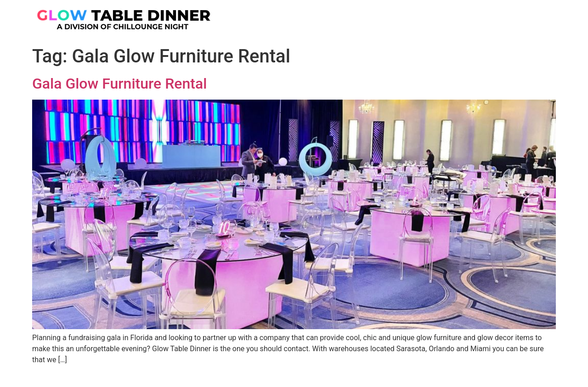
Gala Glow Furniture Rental (119, 84)
